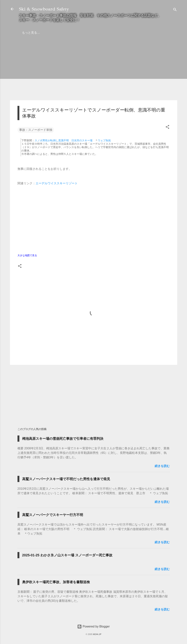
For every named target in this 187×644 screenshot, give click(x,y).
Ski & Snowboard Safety (44, 9)
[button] (167, 128)
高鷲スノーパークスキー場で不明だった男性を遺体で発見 (66, 479)
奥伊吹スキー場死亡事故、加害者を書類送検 (56, 582)
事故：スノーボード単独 (36, 130)
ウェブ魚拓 (104, 140)
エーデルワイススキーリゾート (57, 183)
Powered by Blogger (93, 626)
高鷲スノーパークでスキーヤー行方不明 (53, 515)
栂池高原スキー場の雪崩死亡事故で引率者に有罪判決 (63, 439)
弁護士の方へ (47, 33)
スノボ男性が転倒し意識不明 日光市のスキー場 (64, 140)
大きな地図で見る (27, 255)
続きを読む (162, 466)
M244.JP (97, 634)
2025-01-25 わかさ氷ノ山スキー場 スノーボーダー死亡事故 (67, 555)
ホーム (26, 33)
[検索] (175, 10)
